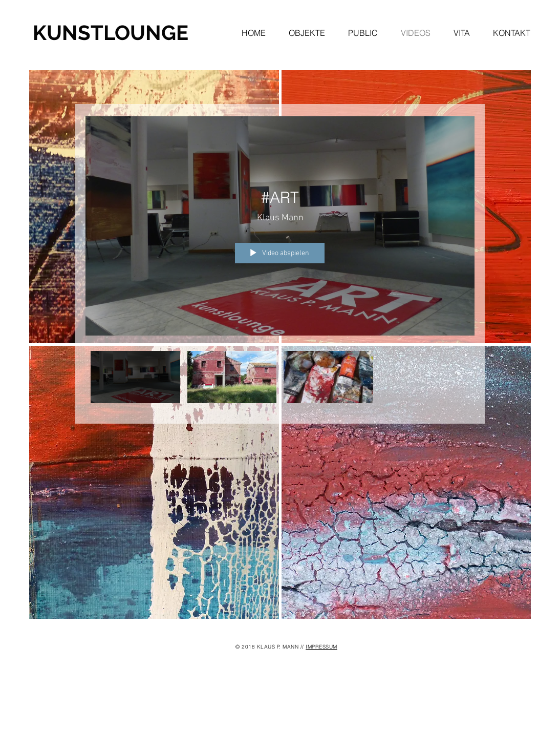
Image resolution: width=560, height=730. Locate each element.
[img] (154, 482)
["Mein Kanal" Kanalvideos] (280, 380)
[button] (313, 33)
